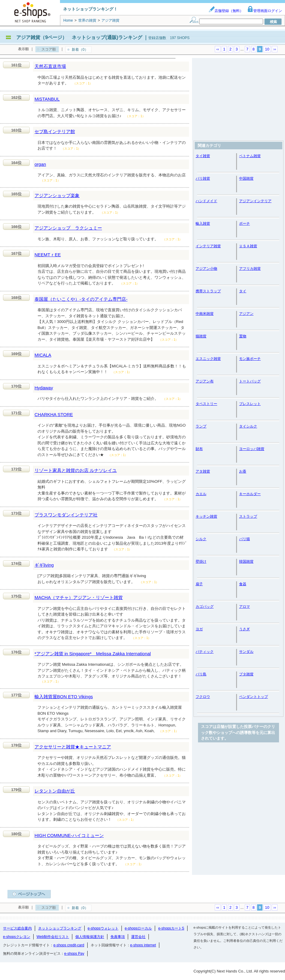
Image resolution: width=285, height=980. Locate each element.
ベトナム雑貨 (250, 156)
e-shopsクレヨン (17, 937)
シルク (201, 539)
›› (275, 49)
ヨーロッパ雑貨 (252, 449)
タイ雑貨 (203, 156)
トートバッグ (250, 381)
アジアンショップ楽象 (57, 195)
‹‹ (218, 49)
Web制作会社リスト (53, 937)
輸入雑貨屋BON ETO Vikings (64, 697)
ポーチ (244, 224)
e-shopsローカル (138, 928)
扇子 (199, 584)
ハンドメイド (206, 201)
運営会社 (138, 937)
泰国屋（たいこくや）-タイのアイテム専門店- (81, 299)
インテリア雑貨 (208, 246)
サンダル (246, 652)
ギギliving (44, 565)
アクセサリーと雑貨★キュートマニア (73, 747)
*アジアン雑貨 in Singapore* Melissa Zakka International (93, 654)
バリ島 (201, 674)
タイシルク (248, 426)
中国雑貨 (246, 178)
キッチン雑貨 (206, 516)
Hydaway (44, 388)
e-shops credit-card (69, 945)
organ (40, 164)
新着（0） (80, 50)
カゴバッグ (205, 607)
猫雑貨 (201, 336)
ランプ (201, 426)
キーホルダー (250, 494)
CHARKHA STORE (54, 414)
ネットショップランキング (60, 928)
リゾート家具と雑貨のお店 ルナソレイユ (76, 470)
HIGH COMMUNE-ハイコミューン (69, 835)
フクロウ (203, 697)
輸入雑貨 (203, 224)
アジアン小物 (206, 269)
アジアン (246, 314)
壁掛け (201, 562)
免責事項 (118, 937)
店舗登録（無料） (226, 11)
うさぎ (244, 629)
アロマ (244, 607)
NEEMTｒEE (48, 255)
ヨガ (199, 629)
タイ (243, 291)
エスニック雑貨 (208, 359)
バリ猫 (244, 539)
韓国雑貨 (246, 562)
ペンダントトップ (253, 697)
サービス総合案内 (17, 928)
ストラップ (248, 516)
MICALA (43, 355)
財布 (199, 449)
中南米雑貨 (205, 314)
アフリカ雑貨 (250, 269)
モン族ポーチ (250, 359)
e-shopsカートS (171, 928)
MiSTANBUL (47, 99)
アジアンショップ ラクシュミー (68, 228)
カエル (201, 494)
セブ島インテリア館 (55, 131)
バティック (205, 652)
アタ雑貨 (203, 471)
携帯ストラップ (208, 291)
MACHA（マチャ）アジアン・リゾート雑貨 (79, 597)
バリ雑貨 (203, 178)
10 (267, 49)
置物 (243, 336)
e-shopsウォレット (103, 928)
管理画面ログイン (265, 11)
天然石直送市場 (50, 66)
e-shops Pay (74, 954)
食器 (243, 584)
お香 (243, 471)
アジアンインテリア (255, 201)
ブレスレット (250, 404)
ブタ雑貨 (246, 674)
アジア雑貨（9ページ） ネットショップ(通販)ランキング (79, 37)
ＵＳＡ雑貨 (248, 246)
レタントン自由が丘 (55, 791)
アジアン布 (205, 381)
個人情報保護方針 (90, 937)
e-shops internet (143, 945)
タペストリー (206, 404)
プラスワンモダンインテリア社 (66, 515)
